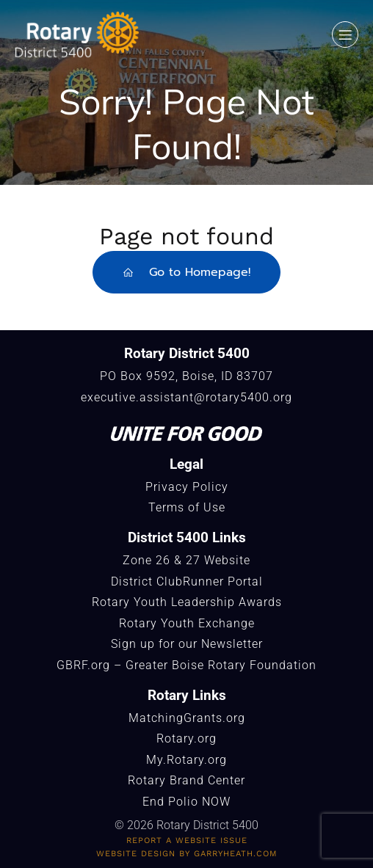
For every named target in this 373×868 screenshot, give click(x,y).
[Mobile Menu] (345, 34)
